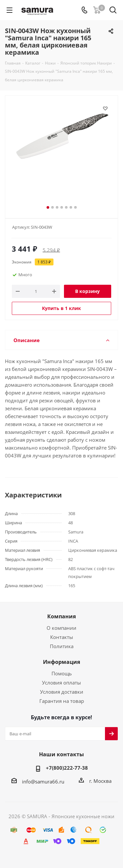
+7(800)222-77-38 (67, 768)
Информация (61, 662)
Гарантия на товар (62, 701)
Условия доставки (62, 692)
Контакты (62, 637)
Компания (61, 616)
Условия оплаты (61, 683)
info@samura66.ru (43, 781)
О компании (61, 628)
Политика (62, 646)
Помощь (62, 673)
